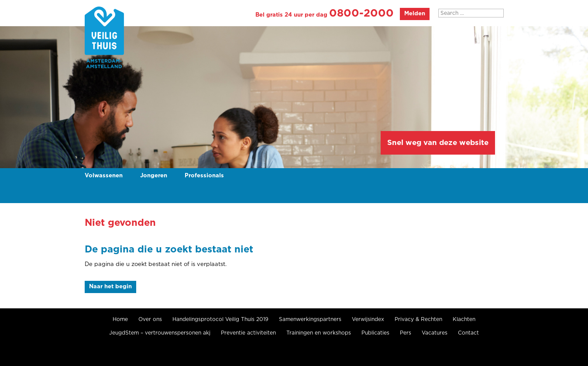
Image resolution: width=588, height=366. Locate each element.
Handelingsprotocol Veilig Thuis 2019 (220, 319)
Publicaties (375, 333)
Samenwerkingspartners (310, 319)
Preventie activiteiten (248, 333)
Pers (406, 333)
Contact (468, 333)
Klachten (464, 319)
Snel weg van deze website (438, 143)
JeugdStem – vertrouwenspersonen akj (160, 333)
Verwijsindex (368, 319)
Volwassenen (104, 176)
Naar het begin (110, 287)
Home (120, 319)
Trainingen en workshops (319, 333)
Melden (415, 14)
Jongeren (154, 176)
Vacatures (435, 333)
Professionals (204, 176)
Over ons (150, 319)
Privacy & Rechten (418, 319)
